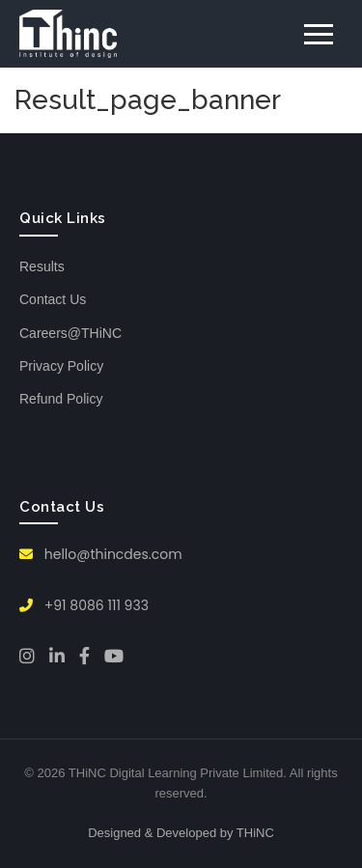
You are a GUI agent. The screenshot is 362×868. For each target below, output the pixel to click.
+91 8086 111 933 (84, 605)
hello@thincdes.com (101, 554)
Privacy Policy (61, 366)
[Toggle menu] (319, 34)
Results (42, 266)
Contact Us (53, 299)
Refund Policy (61, 399)
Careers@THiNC (70, 333)
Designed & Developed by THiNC (181, 833)
